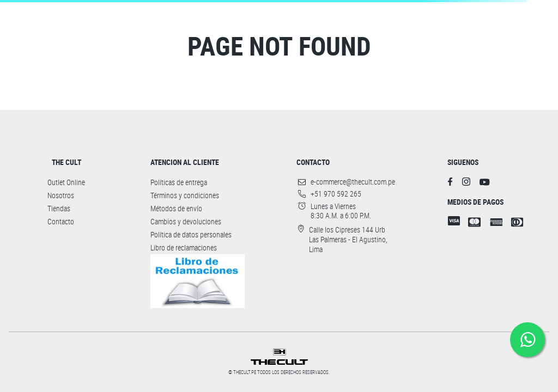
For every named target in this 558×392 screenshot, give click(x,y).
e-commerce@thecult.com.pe (353, 182)
